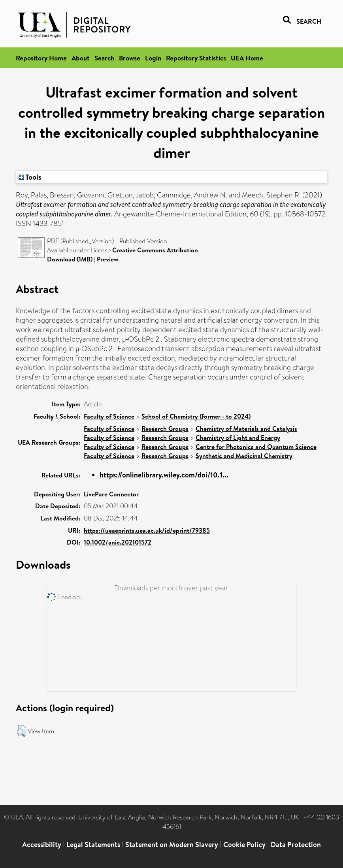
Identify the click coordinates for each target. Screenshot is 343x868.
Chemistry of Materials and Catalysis (246, 428)
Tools (30, 177)
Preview (107, 259)
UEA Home (247, 58)
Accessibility (42, 845)
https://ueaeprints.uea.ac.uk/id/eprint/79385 (147, 530)
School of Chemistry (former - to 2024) (196, 416)
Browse (130, 58)
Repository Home (41, 58)
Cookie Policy (244, 845)
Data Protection (296, 845)
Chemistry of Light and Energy (238, 438)
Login (153, 58)
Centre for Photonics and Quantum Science (256, 447)
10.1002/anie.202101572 (118, 542)
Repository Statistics (196, 58)
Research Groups (165, 428)
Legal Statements (93, 845)
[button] (22, 731)
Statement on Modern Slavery (172, 845)
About (81, 58)
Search (104, 58)
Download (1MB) (70, 259)
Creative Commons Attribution (155, 250)
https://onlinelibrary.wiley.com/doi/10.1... (164, 475)
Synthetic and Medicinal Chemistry (244, 456)
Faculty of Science (109, 416)
